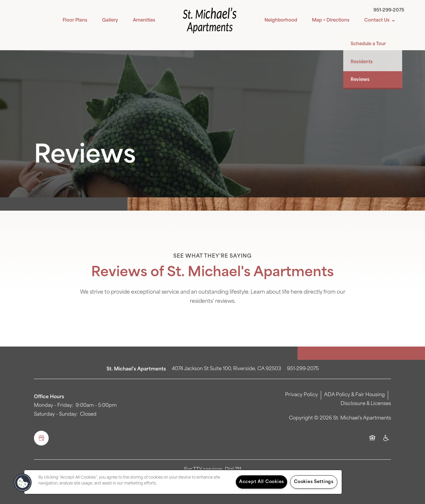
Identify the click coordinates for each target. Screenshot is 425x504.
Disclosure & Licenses (366, 404)
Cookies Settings (314, 482)
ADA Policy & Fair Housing (354, 395)
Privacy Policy (301, 395)
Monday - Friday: (54, 406)
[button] (23, 483)
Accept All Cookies (261, 482)
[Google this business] (41, 438)
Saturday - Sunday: (56, 414)
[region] (183, 482)
